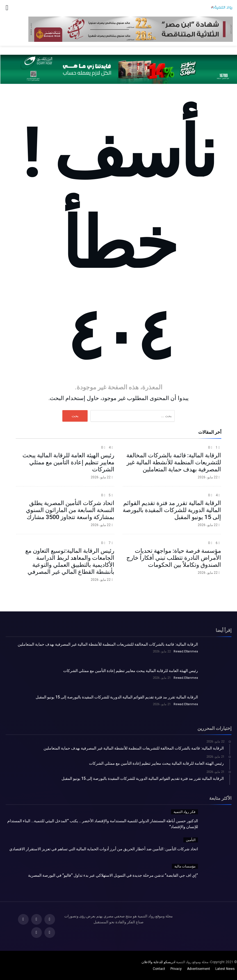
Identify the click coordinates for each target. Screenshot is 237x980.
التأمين (191, 840)
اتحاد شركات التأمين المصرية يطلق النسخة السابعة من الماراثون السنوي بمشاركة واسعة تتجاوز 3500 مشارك (70, 510)
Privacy (176, 969)
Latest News (225, 969)
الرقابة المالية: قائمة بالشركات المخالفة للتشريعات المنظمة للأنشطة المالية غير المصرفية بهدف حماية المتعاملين (174, 462)
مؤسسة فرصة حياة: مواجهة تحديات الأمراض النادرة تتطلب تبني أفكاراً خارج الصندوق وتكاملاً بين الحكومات (174, 558)
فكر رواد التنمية (184, 812)
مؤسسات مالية (185, 866)
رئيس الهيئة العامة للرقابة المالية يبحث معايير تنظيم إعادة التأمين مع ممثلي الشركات (68, 462)
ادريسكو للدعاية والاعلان (158, 962)
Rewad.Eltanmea (186, 651)
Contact (159, 969)
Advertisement (199, 969)
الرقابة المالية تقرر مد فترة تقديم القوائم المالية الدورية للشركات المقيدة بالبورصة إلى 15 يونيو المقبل (172, 510)
